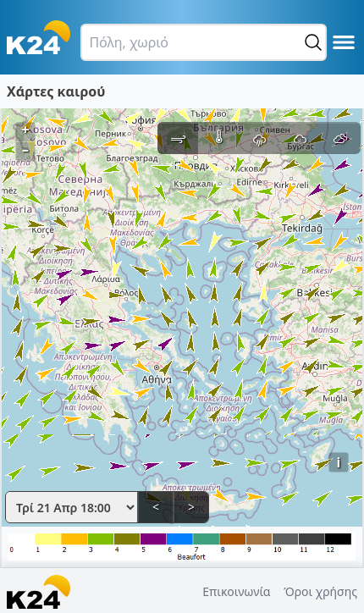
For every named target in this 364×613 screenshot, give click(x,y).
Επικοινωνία (236, 591)
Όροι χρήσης (320, 591)
